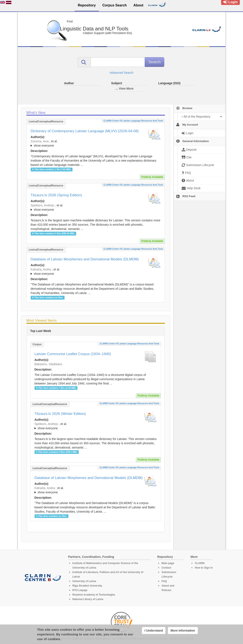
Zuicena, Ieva (40, 141)
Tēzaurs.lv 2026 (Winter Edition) (60, 414)
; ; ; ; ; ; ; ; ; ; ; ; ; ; (96, 207)
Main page (168, 563)
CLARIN (200, 563)
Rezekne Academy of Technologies (94, 595)
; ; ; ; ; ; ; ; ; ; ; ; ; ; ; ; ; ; (96, 143)
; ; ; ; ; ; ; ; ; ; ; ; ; (96, 272)
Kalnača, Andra (41, 269)
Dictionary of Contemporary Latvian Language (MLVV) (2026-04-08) (85, 131)
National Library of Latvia (88, 599)
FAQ (164, 581)
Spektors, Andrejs (42, 205)
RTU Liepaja (80, 590)
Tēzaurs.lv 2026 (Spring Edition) (56, 195)
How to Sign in (204, 568)
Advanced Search (121, 73)
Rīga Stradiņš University (87, 586)
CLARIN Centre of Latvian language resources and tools (133, 121)
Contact (166, 568)
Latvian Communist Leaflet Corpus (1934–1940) (73, 354)
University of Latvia (84, 581)
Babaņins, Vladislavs (48, 364)
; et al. (96, 144)
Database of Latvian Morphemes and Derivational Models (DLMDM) (85, 259)
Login (230, 2)
